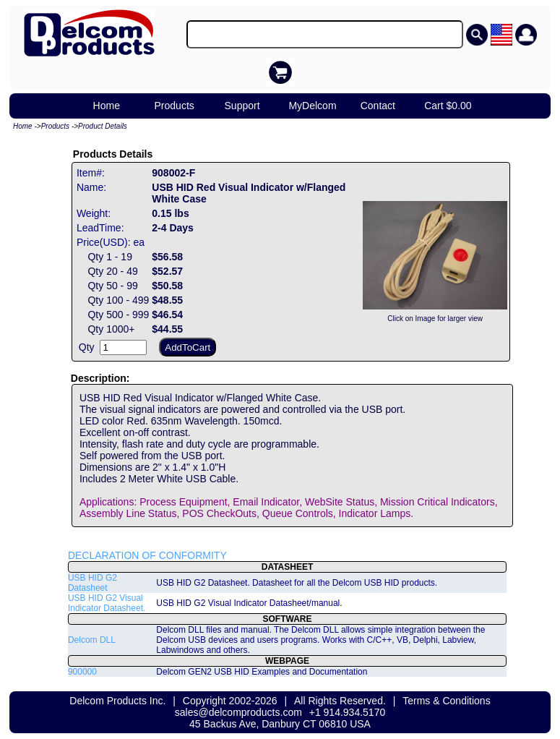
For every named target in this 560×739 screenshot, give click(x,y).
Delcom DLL (92, 640)
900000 (82, 672)
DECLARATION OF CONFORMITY (147, 555)
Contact (378, 106)
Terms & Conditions (446, 701)
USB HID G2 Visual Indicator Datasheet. (107, 603)
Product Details (103, 126)
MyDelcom (312, 106)
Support (242, 106)
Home (107, 106)
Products (175, 106)
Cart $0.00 (448, 106)
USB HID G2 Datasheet (92, 583)
